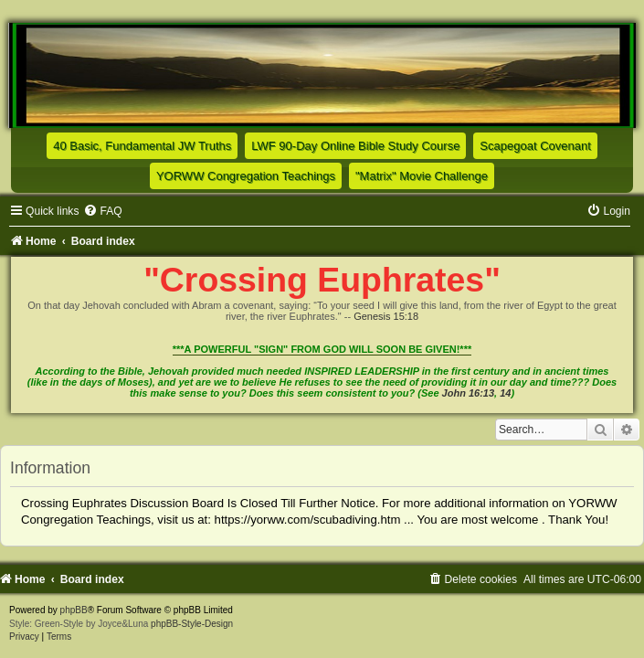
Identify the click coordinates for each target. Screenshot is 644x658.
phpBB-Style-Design (192, 624)
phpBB (74, 610)
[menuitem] (102, 211)
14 (505, 393)
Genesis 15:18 (386, 316)
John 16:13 (468, 393)
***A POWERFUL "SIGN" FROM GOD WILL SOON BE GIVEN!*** (322, 349)
